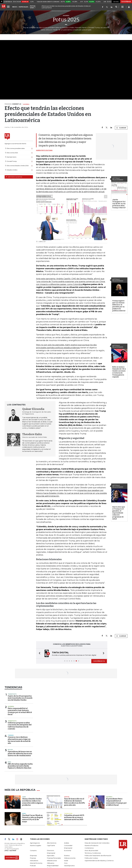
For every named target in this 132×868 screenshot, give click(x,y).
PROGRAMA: (13, 104)
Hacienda (11, 706)
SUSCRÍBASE (126, 2)
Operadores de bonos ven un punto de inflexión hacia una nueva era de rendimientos (20, 754)
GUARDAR (121, 128)
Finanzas (33, 858)
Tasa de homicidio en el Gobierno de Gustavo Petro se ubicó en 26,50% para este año (74, 802)
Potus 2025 (66, 20)
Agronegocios (35, 843)
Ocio (66, 863)
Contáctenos (89, 848)
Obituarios (51, 863)
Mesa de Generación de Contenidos (97, 843)
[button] (39, 654)
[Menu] (9, 7)
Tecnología (68, 813)
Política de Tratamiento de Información (98, 856)
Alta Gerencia (52, 843)
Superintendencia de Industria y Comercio (99, 861)
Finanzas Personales (54, 858)
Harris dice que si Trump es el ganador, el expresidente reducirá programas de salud (119, 513)
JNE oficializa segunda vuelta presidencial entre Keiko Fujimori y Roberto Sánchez (20, 766)
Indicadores (34, 861)
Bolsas (10, 750)
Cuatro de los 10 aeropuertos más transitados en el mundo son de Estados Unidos (20, 698)
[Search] (116, 7)
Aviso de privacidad (91, 850)
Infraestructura (52, 861)
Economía (68, 850)
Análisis (67, 843)
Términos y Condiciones (93, 853)
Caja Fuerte (51, 845)
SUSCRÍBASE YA (99, 661)
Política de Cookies (91, 858)
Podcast (33, 866)
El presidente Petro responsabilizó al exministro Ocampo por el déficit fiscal (116, 802)
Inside (66, 861)
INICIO (15, 7)
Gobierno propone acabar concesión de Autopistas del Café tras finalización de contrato (20, 726)
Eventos (67, 856)
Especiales (51, 856)
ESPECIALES (24, 7)
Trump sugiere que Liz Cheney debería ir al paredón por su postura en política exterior (119, 306)
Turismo (11, 735)
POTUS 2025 (33, 7)
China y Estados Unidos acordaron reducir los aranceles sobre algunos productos (33, 802)
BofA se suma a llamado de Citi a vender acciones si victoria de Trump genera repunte (119, 372)
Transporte (12, 694)
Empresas (33, 856)
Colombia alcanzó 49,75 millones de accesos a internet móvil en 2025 (74, 817)
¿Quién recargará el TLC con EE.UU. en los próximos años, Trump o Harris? (119, 204)
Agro (24, 813)
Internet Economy (36, 863)
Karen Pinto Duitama (44, 150)
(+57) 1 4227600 (10, 850)
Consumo (33, 850)
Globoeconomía (70, 858)
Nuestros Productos (91, 845)
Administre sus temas (14, 177)
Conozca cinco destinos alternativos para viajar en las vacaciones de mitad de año (19, 740)
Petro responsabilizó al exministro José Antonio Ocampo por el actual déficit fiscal (20, 711)
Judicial (67, 797)
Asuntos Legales (36, 845)
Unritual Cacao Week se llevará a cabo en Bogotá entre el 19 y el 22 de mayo (33, 818)
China (24, 797)
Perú (9, 762)
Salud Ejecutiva (69, 866)
